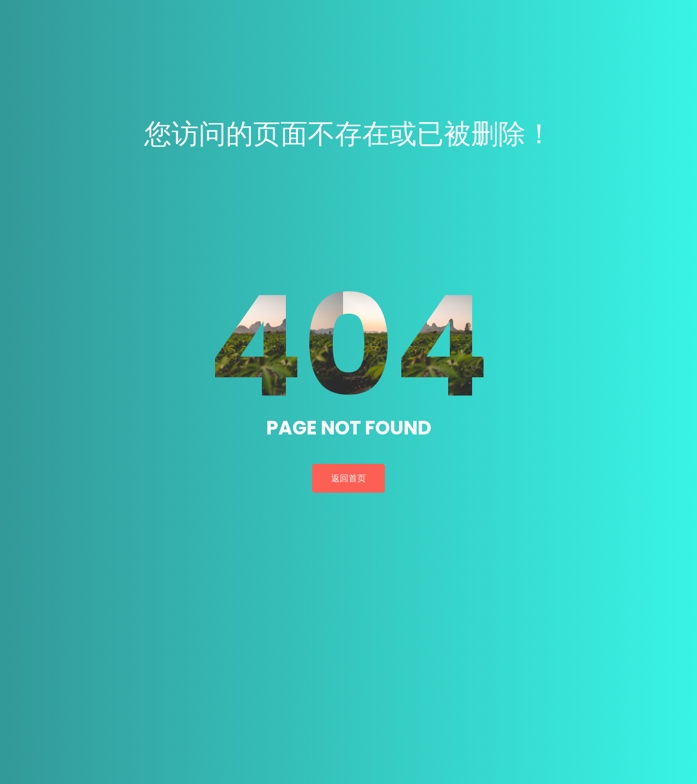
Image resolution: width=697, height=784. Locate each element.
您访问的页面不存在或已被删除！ (348, 134)
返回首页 (348, 478)
